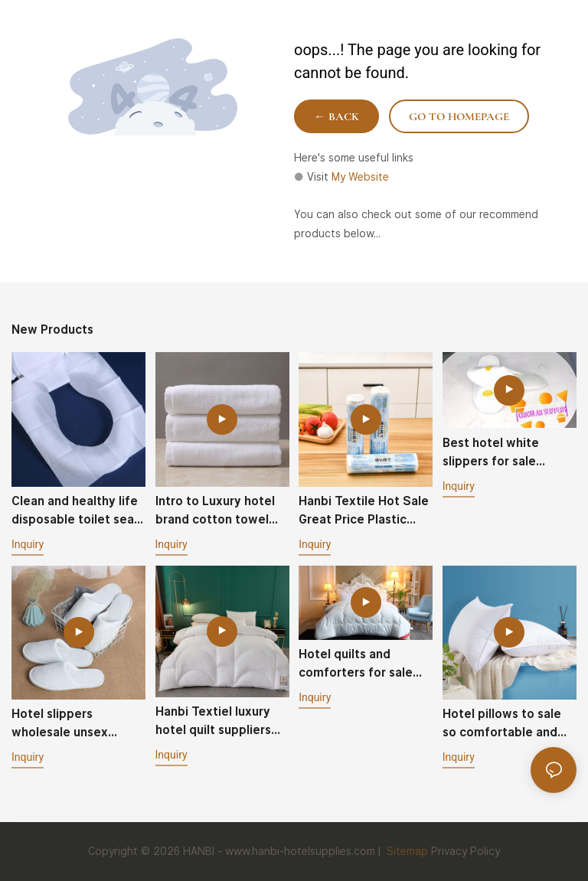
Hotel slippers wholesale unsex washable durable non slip (75, 724)
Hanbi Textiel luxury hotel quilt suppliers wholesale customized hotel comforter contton (221, 722)
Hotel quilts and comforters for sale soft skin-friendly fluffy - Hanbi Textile (359, 664)
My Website (360, 177)
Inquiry (28, 544)
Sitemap (406, 851)
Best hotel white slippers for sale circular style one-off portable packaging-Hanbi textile (505, 453)
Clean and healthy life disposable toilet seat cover (75, 511)
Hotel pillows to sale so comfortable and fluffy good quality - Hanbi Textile (502, 724)
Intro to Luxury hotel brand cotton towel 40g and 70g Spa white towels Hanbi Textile (215, 511)
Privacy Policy (465, 851)
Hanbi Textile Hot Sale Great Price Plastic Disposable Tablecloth (364, 511)
